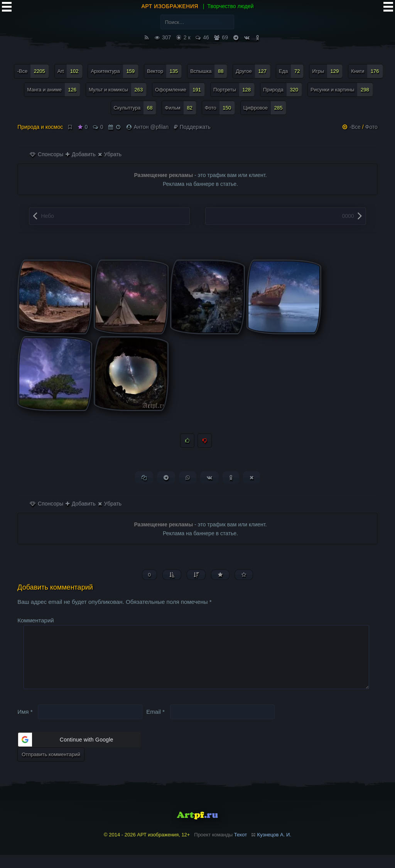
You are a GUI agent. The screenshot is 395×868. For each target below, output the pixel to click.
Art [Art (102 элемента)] (70, 71)
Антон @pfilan (151, 127)
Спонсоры (46, 154)
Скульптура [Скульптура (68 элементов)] (135, 108)
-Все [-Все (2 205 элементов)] (33, 71)
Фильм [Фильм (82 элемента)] (181, 108)
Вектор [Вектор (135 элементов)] (164, 71)
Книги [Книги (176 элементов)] (367, 71)
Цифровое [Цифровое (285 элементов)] (265, 108)
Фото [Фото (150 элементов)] (220, 108)
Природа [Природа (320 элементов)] (283, 90)
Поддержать (192, 127)
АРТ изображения (170, 6)
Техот (241, 848)
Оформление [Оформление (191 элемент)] (180, 90)
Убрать (110, 154)
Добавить (81, 154)
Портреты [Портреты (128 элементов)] (234, 90)
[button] (79, 753)
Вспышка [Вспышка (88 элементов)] (209, 71)
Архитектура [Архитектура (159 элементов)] (115, 71)
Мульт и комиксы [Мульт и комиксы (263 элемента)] (118, 90)
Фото (371, 127)
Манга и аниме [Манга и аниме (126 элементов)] (54, 90)
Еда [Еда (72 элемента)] (291, 71)
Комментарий (35, 621)
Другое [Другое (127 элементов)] (253, 71)
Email (155, 725)
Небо (47, 216)
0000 (348, 216)
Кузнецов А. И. (274, 848)
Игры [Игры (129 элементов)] (327, 71)
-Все (355, 127)
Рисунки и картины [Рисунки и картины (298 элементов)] (342, 90)
